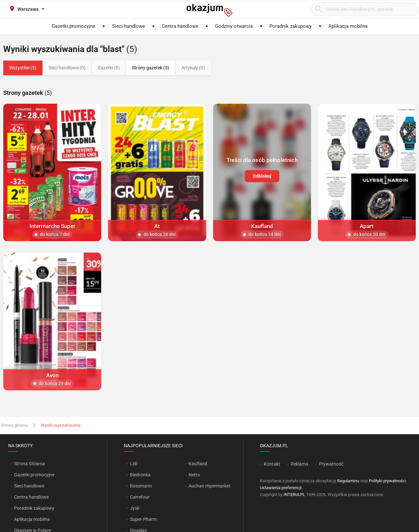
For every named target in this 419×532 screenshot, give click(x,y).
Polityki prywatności (387, 481)
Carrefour (140, 497)
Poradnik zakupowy (34, 508)
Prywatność (331, 464)
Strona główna (15, 425)
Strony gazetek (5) (151, 68)
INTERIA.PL (294, 495)
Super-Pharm (143, 519)
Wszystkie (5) (23, 68)
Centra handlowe (31, 497)
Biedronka (140, 475)
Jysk (135, 508)
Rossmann (141, 486)
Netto (194, 475)
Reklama (300, 464)
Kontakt (272, 464)
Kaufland (198, 464)
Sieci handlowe (29, 486)
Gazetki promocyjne (34, 475)
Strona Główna (29, 464)
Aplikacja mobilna (32, 519)
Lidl (134, 464)
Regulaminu (348, 481)
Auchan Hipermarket (209, 486)
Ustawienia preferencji (281, 488)
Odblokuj (262, 176)
